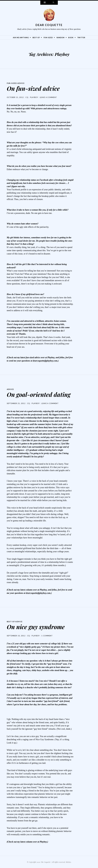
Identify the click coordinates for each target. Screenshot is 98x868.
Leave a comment (48, 97)
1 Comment (47, 635)
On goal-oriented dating (39, 394)
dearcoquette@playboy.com (45, 361)
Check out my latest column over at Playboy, (27, 590)
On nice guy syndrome (36, 626)
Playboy (34, 97)
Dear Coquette (49, 25)
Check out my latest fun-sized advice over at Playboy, (31, 357)
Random (61, 38)
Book (71, 38)
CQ (27, 97)
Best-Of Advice (15, 621)
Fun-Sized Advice (16, 83)
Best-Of (36, 38)
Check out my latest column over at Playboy (27, 841)
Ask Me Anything (21, 38)
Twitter (81, 38)
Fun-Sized (48, 38)
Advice (11, 389)
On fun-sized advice (33, 88)
